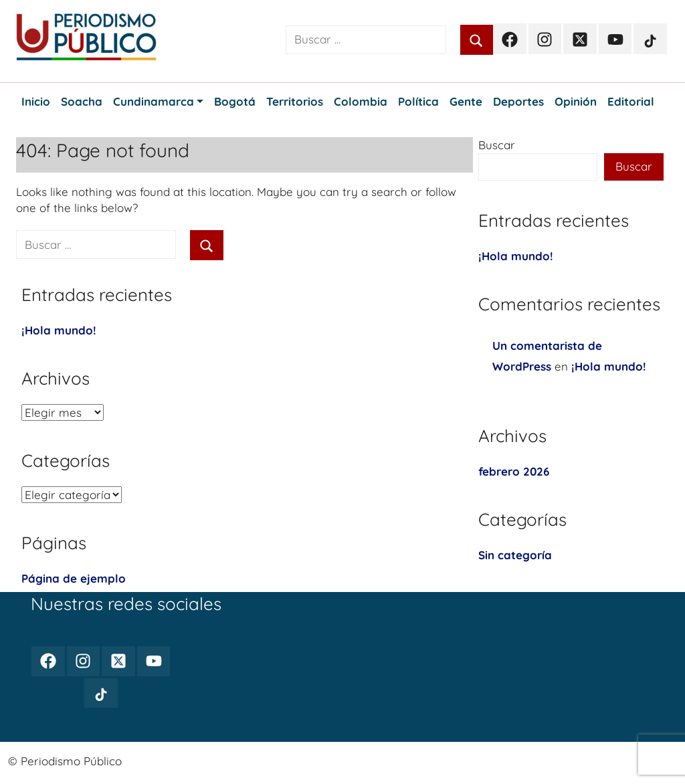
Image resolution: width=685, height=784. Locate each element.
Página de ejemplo (74, 578)
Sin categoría (515, 555)
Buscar (497, 145)
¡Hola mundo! (59, 330)
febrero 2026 (514, 471)
